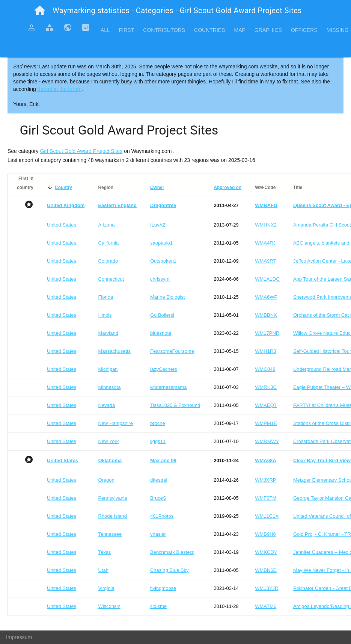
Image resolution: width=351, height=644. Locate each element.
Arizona (106, 225)
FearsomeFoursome (172, 351)
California (108, 243)
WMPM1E (266, 423)
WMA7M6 (266, 606)
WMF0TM (266, 498)
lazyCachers (164, 369)
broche (158, 423)
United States (62, 225)
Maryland (108, 333)
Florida (105, 297)
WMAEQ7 (266, 405)
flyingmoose (163, 588)
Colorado (108, 261)
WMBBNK (266, 315)
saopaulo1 (161, 243)
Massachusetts (114, 351)
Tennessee (110, 534)
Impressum (19, 637)
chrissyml (160, 279)
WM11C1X (267, 516)
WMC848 (265, 369)
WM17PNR (267, 333)
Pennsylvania (112, 498)
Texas (104, 552)
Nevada (106, 405)
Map (240, 30)
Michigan (108, 369)
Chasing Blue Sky (169, 570)
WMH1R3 (265, 351)
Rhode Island (112, 516)
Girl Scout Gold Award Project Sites (81, 151)
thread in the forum (60, 89)
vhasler (158, 534)
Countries (209, 30)
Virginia (106, 588)
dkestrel (159, 480)
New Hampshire (115, 423)
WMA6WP (266, 297)
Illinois (105, 315)
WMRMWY (267, 441)
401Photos (162, 516)
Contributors (164, 30)
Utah (103, 570)
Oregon (106, 480)
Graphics (268, 30)
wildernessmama (169, 387)
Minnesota (109, 387)
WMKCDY (266, 552)
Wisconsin (109, 606)
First (127, 30)
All (105, 30)
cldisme (158, 606)
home (40, 11)
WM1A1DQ (267, 279)
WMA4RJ (265, 243)
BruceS (158, 498)
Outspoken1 (163, 261)
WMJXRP (265, 480)
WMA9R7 (265, 261)
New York (108, 441)
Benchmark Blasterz (172, 552)
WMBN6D (266, 570)
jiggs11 (158, 441)
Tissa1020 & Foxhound (175, 405)
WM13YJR (267, 588)
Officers (304, 30)
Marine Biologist (168, 297)
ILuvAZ (158, 225)
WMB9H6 (265, 534)
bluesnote (161, 333)
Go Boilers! (162, 315)
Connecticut (111, 279)
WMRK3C (266, 387)
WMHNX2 (266, 225)
